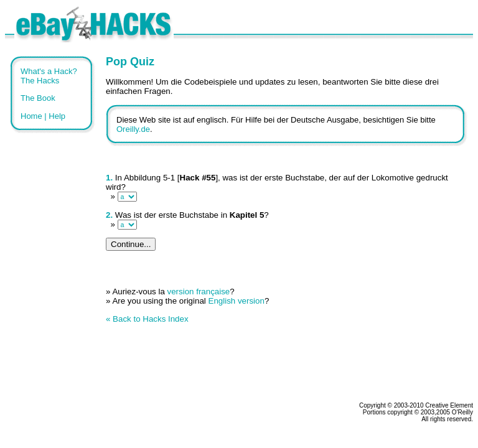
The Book (38, 98)
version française (199, 292)
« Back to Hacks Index (147, 319)
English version (237, 301)
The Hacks (40, 81)
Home (31, 116)
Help (57, 116)
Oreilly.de (133, 129)
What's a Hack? (49, 71)
